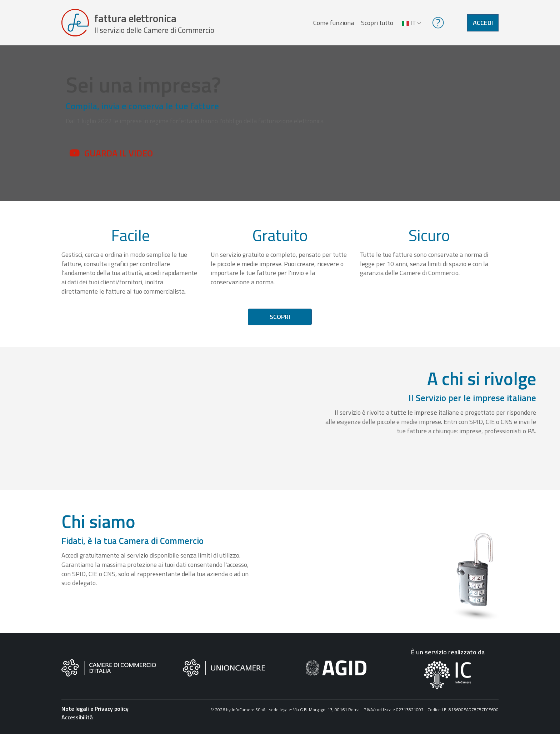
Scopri (280, 317)
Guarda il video (119, 153)
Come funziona (334, 23)
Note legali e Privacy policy (95, 709)
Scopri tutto (377, 23)
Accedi (483, 23)
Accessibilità (77, 718)
